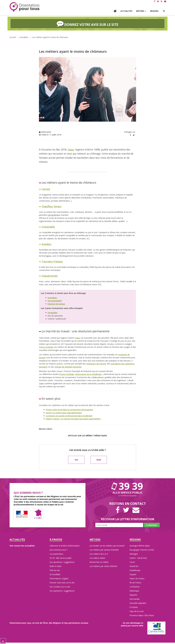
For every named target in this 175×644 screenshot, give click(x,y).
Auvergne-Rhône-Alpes (140, 546)
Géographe (52, 312)
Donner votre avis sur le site (62, 582)
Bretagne (134, 554)
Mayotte (133, 595)
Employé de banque (56, 304)
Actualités (126, 11)
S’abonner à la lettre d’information (65, 546)
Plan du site (55, 570)
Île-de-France (135, 582)
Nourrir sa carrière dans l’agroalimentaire (64, 413)
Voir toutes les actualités (22, 546)
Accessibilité (55, 574)
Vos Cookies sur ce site (60, 587)
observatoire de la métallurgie (88, 374)
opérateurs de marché (96, 364)
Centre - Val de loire (138, 558)
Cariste (46, 189)
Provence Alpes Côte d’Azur (142, 615)
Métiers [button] (141, 11)
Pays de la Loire (137, 611)
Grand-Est (134, 566)
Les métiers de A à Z (99, 554)
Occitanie (134, 607)
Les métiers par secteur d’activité (104, 550)
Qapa (71, 149)
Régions (154, 11)
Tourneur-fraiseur (52, 261)
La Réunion (135, 587)
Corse (132, 562)
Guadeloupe (135, 570)
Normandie (135, 599)
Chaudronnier (50, 276)
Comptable (48, 227)
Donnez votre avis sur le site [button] (88, 24)
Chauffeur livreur (52, 206)
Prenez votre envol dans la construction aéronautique (69, 409)
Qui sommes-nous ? (59, 550)
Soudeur (47, 244)
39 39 (128, 486)
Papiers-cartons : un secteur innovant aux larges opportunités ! (73, 419)
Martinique (134, 591)
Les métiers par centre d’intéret (103, 566)
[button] (164, 11)
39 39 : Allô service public (61, 558)
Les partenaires (56, 554)
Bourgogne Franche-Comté (142, 550)
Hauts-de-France (137, 578)
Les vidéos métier (97, 558)
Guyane (133, 574)
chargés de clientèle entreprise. (68, 367)
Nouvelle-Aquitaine (138, 603)
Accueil (13, 37)
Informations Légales (59, 578)
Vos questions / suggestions (62, 562)
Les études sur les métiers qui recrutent (107, 546)
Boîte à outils (56, 566)
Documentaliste (55, 301)
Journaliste (52, 298)
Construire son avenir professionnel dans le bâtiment (69, 416)
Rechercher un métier (99, 562)
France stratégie (46, 347)
